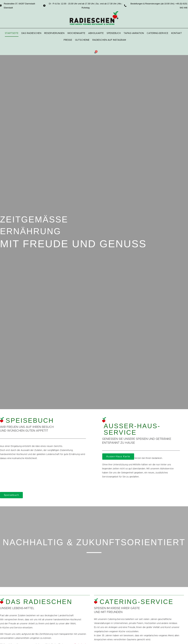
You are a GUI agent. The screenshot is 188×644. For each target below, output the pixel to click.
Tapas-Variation (134, 33)
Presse (68, 40)
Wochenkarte (76, 33)
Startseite (12, 33)
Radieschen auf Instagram (109, 40)
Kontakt (177, 33)
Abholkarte (96, 33)
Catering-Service (158, 33)
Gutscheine (82, 40)
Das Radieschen (31, 33)
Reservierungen (54, 33)
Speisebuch (114, 33)
